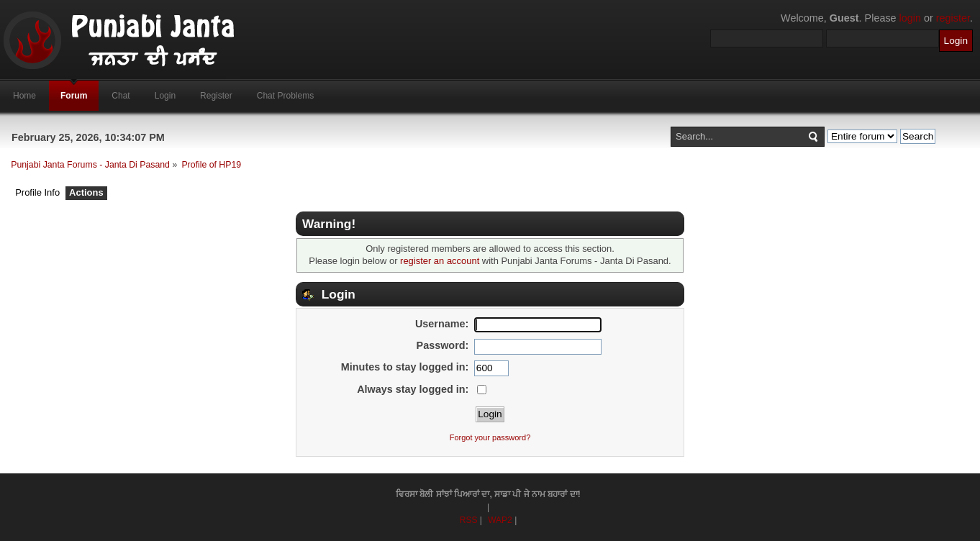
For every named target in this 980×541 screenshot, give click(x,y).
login (910, 18)
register (953, 18)
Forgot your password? (490, 437)
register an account (440, 261)
